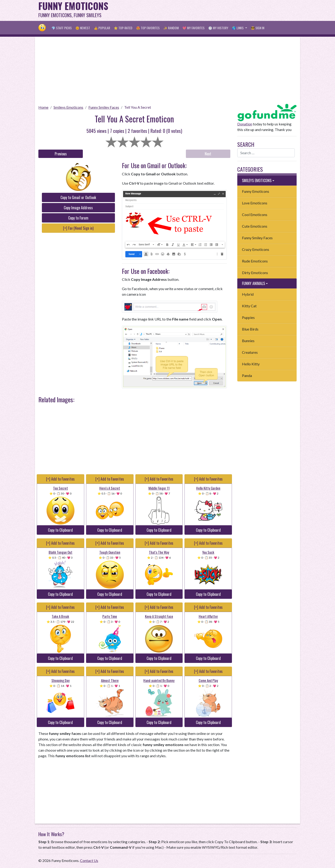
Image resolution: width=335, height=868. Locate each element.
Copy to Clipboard (60, 530)
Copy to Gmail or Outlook (78, 197)
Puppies (248, 317)
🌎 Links (238, 28)
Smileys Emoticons (68, 107)
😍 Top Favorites (148, 28)
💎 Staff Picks (62, 28)
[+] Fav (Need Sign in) (78, 228)
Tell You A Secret (138, 107)
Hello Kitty (251, 364)
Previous (61, 154)
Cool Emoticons (255, 215)
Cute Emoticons (255, 226)
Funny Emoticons (256, 191)
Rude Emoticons (255, 261)
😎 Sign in (258, 28)
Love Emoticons (255, 203)
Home (43, 107)
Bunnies (248, 341)
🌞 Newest (83, 28)
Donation (245, 124)
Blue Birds (250, 329)
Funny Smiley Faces (104, 107)
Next (208, 154)
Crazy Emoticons (256, 249)
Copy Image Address (78, 208)
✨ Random (171, 28)
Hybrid (248, 294)
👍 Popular (102, 28)
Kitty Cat (249, 306)
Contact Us (89, 860)
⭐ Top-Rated (123, 28)
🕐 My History (218, 28)
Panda (247, 375)
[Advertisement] (212, 10)
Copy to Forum (78, 218)
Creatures (250, 352)
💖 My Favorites (193, 28)
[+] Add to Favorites (60, 479)
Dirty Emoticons (255, 273)
